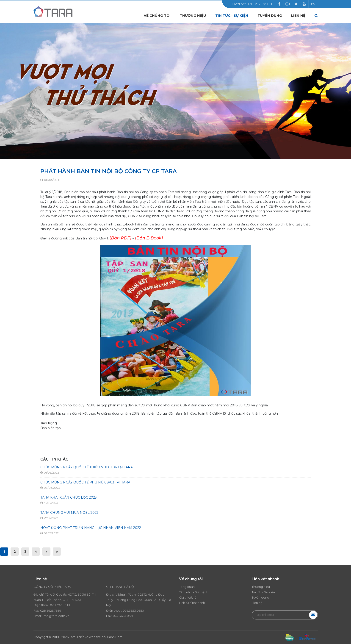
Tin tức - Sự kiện (232, 15)
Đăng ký (313, 615)
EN (313, 4)
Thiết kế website (89, 637)
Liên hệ (298, 15)
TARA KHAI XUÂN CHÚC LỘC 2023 (69, 497)
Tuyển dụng (270, 15)
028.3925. (57, 605)
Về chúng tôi (157, 15)
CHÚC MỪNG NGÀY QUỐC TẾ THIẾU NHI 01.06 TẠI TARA (87, 467)
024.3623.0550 (133, 611)
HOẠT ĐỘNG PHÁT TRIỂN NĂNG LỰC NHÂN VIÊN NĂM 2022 (91, 528)
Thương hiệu (193, 15)
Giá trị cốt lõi (188, 597)
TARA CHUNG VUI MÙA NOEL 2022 (69, 513)
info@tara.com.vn (56, 616)
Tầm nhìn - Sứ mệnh (194, 592)
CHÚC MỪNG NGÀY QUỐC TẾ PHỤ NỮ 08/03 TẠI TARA (85, 482)
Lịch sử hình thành (192, 603)
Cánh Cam (115, 637)
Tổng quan (187, 587)
